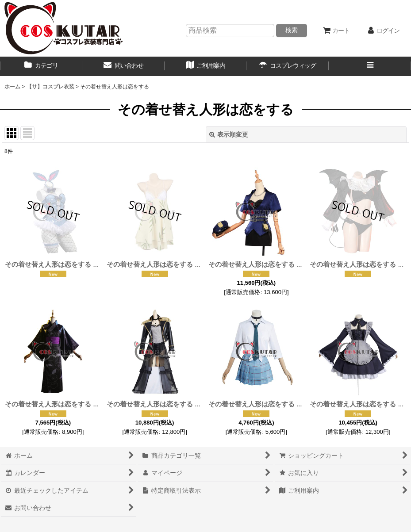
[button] (370, 66)
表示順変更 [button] (229, 134)
